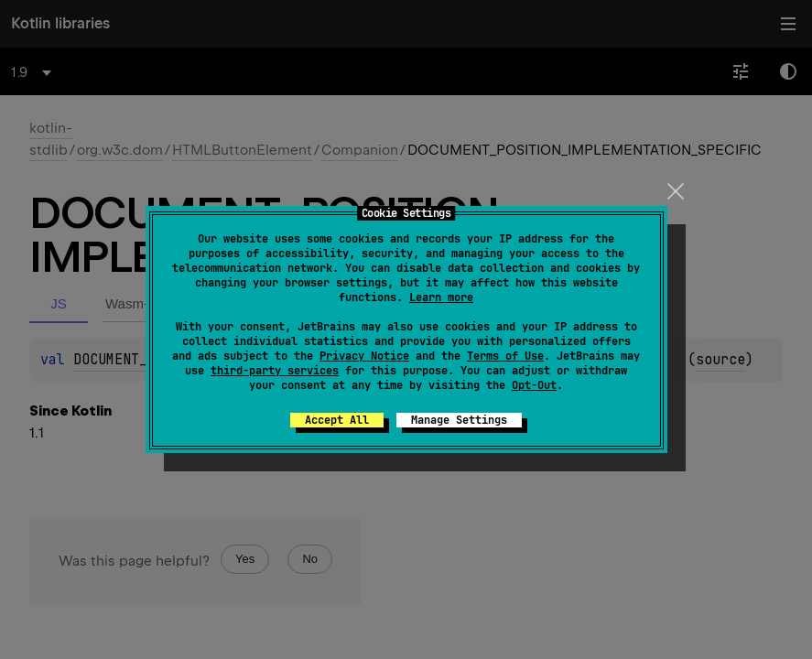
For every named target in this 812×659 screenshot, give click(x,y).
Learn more (441, 297)
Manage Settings (459, 420)
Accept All (337, 420)
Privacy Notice (364, 356)
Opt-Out (534, 385)
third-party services (275, 371)
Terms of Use (505, 356)
